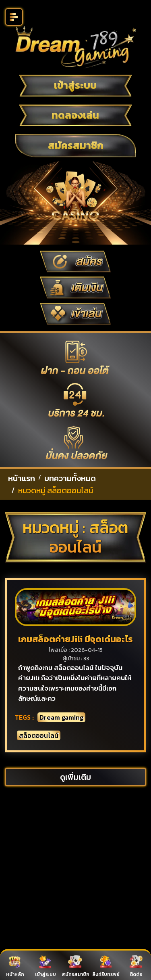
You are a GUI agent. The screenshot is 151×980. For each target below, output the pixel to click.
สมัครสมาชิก (76, 145)
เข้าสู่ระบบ (75, 85)
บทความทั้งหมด (70, 478)
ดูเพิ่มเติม (75, 777)
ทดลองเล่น (75, 115)
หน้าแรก (22, 478)
